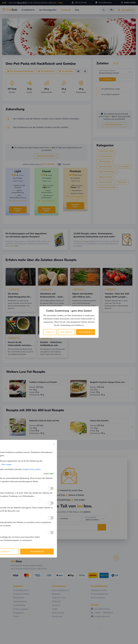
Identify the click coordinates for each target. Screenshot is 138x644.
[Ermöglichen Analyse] (51, 503)
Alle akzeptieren (86, 332)
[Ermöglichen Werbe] (51, 533)
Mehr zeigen (6, 464)
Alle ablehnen (66, 332)
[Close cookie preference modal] (54, 444)
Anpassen (50, 332)
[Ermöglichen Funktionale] (51, 488)
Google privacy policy (32, 469)
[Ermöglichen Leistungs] (51, 518)
